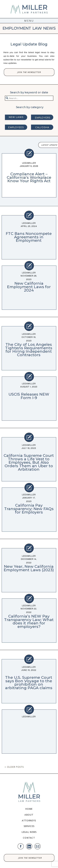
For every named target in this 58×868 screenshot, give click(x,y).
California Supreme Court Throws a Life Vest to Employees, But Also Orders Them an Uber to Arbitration (29, 462)
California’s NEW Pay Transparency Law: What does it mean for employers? (29, 621)
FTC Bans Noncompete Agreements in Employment (29, 237)
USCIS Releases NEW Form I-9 (29, 396)
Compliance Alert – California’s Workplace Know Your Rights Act (29, 177)
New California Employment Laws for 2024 (29, 287)
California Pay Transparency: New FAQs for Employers (29, 509)
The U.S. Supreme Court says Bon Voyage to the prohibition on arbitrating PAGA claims (29, 683)
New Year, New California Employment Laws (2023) (29, 568)
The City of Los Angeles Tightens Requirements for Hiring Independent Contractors (29, 350)
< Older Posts (14, 767)
